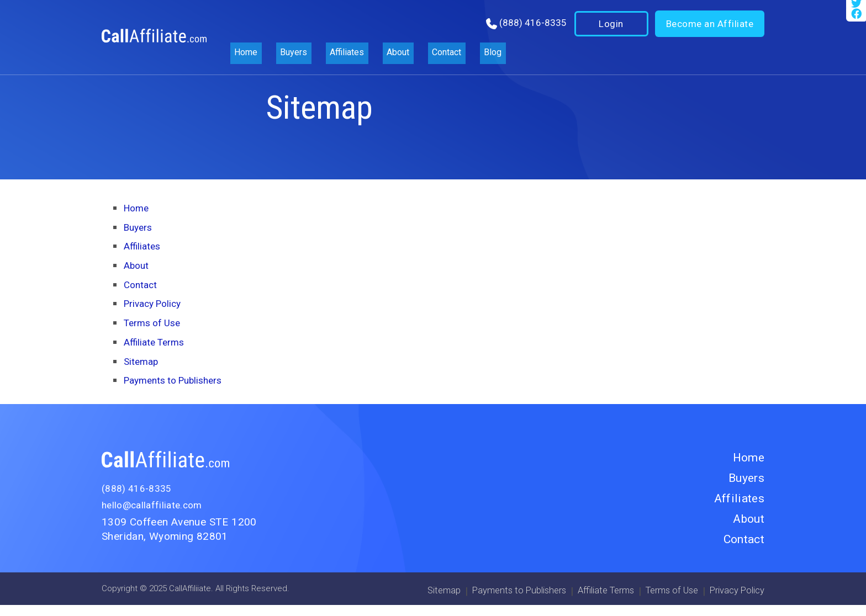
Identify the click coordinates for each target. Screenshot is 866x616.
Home (247, 28)
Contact (423, 28)
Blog (463, 28)
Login (611, 28)
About (379, 28)
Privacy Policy (156, 303)
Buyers (287, 28)
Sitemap (142, 361)
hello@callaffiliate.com (156, 505)
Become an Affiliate (709, 28)
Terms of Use (155, 323)
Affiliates (334, 28)
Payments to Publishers (178, 380)
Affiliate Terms (157, 342)
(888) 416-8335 (531, 27)
